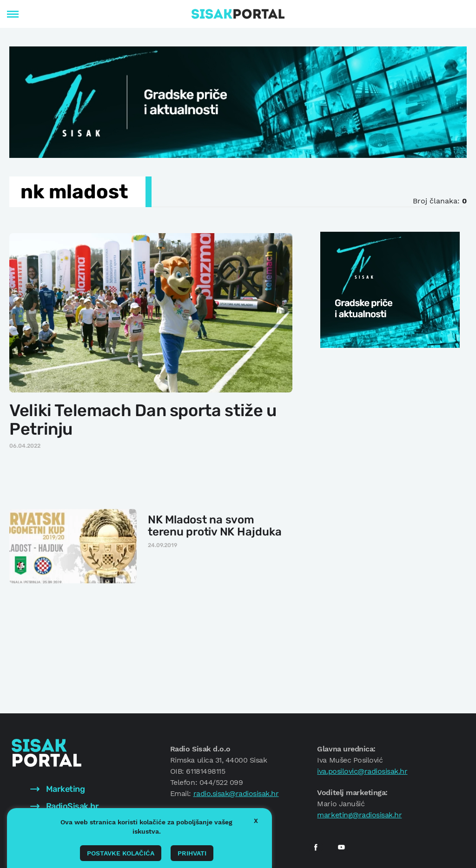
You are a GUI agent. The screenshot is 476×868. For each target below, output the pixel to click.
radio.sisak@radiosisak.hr (236, 793)
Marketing (57, 789)
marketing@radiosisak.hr (359, 815)
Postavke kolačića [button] (121, 853)
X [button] (256, 821)
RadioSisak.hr (64, 806)
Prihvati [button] (192, 853)
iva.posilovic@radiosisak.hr (362, 771)
